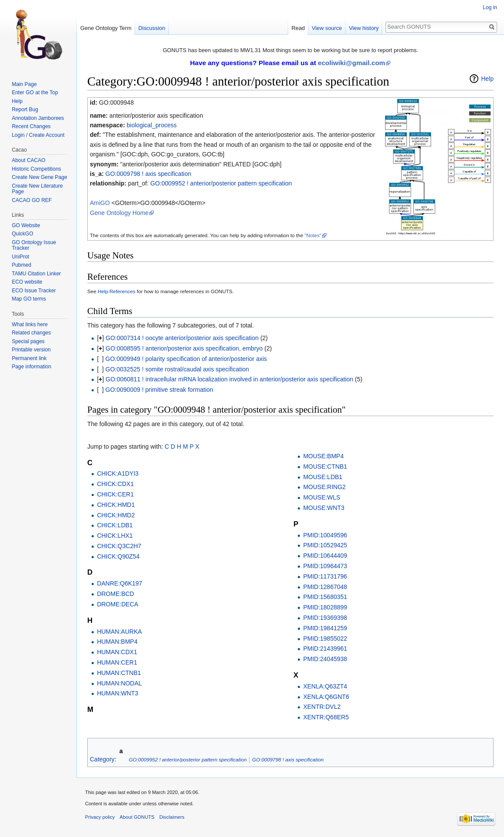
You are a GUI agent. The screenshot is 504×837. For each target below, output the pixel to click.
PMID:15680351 (325, 597)
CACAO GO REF (32, 200)
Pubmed (21, 265)
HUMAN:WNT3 (117, 693)
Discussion (152, 28)
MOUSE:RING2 (324, 487)
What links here (30, 324)
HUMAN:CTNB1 (119, 673)
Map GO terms (29, 299)
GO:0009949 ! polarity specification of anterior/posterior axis (186, 359)
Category (102, 759)
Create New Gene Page (39, 177)
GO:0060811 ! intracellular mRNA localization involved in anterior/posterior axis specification (229, 379)
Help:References (117, 291)
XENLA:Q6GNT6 (326, 697)
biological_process (152, 125)
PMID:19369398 (325, 618)
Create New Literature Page (37, 189)
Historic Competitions (36, 169)
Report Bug (25, 109)
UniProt (20, 257)
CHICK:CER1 (115, 494)
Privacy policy (100, 817)
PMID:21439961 (325, 648)
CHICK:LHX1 (115, 536)
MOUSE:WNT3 (324, 508)
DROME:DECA (117, 604)
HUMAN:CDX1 (117, 652)
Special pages (28, 341)
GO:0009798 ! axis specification (148, 174)
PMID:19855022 (325, 639)
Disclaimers (172, 817)
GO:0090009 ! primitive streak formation (159, 390)
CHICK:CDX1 (115, 484)
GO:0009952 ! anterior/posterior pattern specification (221, 183)
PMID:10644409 (325, 556)
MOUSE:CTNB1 (325, 466)
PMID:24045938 (325, 659)
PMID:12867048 (325, 587)
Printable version (31, 350)
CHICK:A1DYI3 (118, 473)
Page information (31, 367)
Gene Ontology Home (119, 213)
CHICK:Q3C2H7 (119, 546)
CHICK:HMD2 (116, 515)
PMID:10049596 (325, 535)
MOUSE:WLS (322, 497)
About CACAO (28, 160)
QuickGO (22, 234)
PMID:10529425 (325, 545)
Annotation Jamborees (38, 118)
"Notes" (313, 235)
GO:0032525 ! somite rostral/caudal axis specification (177, 369)
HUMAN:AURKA (119, 632)
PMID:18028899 (325, 607)
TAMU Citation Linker (36, 274)
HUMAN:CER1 (117, 662)
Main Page (24, 84)
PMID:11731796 (325, 576)
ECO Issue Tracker (34, 291)
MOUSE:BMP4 (323, 456)
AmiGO (100, 203)
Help (487, 79)
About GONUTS (137, 817)
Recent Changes (31, 126)
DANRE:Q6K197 (119, 583)
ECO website (27, 282)
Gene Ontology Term (106, 28)
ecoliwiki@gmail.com (351, 63)
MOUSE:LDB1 (323, 477)
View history (364, 28)
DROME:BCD (115, 594)
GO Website (26, 225)
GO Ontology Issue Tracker (34, 245)
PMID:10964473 (325, 566)
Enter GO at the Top (35, 93)
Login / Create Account (38, 135)
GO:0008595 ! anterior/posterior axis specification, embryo (184, 348)
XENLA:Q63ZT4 (325, 686)
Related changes (31, 333)
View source (327, 28)
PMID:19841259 (325, 628)
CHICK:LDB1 (115, 525)
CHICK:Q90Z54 (118, 556)
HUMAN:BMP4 (117, 642)
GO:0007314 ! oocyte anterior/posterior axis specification (182, 338)
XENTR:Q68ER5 (326, 717)
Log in (490, 7)
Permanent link (29, 358)
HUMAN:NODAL (119, 683)
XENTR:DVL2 (322, 707)
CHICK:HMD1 (116, 505)
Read (298, 28)
